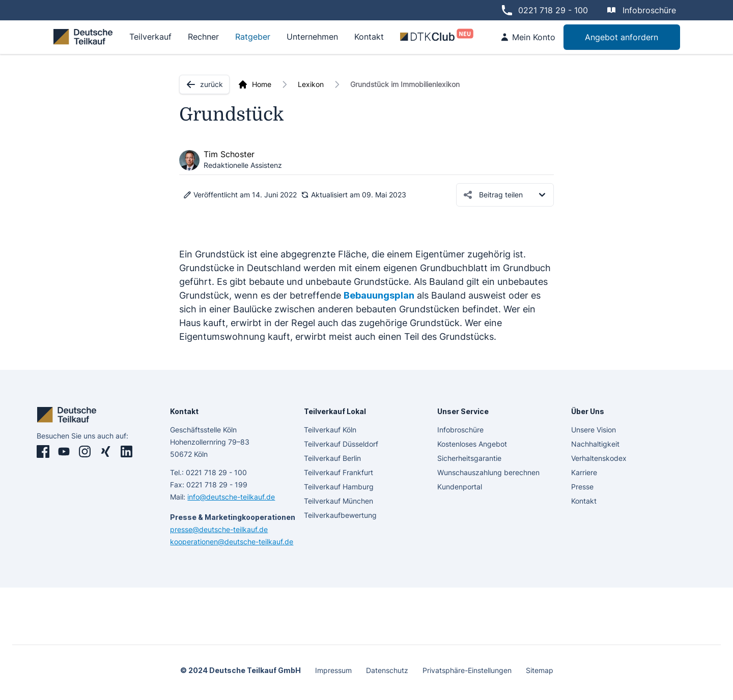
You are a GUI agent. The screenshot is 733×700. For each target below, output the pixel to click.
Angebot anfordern (622, 37)
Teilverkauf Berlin (332, 458)
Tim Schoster (229, 154)
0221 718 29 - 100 (553, 10)
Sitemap (540, 670)
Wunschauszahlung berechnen (488, 472)
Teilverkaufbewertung (340, 515)
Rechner (203, 37)
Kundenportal (460, 487)
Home (262, 84)
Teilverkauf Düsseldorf (341, 444)
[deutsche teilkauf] (85, 37)
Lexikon (311, 84)
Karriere (584, 472)
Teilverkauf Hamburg (339, 487)
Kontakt (584, 501)
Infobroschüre (649, 10)
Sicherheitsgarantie (469, 458)
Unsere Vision (594, 430)
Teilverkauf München (339, 501)
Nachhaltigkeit (595, 444)
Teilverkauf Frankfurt (339, 472)
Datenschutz (387, 670)
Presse (582, 487)
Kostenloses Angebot (472, 444)
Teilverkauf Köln (330, 430)
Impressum (333, 670)
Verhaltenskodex (599, 458)
